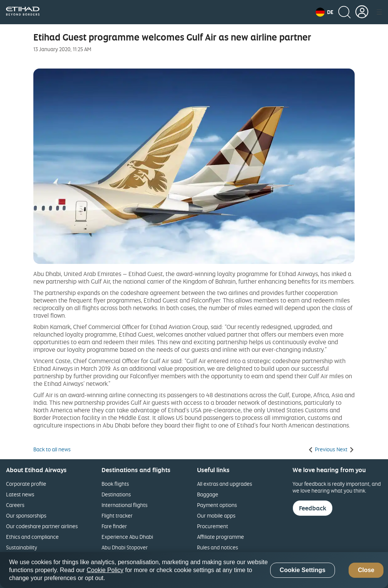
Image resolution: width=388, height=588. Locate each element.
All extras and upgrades (225, 484)
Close (366, 570)
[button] (325, 12)
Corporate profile (26, 484)
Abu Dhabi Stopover (125, 547)
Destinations (116, 494)
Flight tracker (117, 515)
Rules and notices (217, 547)
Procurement (213, 526)
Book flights (115, 484)
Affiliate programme (221, 537)
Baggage (208, 494)
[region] (194, 570)
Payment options (217, 505)
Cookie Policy (105, 570)
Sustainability (22, 547)
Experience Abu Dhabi (127, 537)
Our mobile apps (216, 515)
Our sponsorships (26, 515)
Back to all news (52, 449)
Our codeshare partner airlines (42, 526)
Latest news (20, 494)
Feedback (313, 508)
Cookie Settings (303, 570)
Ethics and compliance (32, 537)
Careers (15, 505)
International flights (124, 505)
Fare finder (114, 526)
